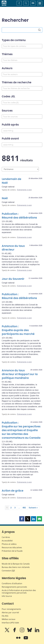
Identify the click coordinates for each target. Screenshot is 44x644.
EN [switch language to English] (33, 3)
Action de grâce (13, 491)
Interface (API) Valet (10, 623)
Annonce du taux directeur (13, 248)
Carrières (6, 537)
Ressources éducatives (12, 547)
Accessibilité (7, 541)
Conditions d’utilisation (12, 583)
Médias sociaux (9, 619)
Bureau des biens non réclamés (16, 567)
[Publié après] (22, 131)
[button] (22, 519)
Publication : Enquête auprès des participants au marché (18, 330)
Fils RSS (5, 616)
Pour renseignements (11, 609)
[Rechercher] (39, 30)
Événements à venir (25, 190)
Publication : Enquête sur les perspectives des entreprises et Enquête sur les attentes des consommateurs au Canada (21, 430)
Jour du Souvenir (13, 279)
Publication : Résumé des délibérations (19, 216)
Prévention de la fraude (12, 551)
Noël (5, 198)
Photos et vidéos (9, 544)
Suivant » (33, 508)
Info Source (7, 596)
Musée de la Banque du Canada (16, 564)
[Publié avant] (22, 145)
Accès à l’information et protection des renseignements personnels (19, 592)
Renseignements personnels (14, 587)
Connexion (8, 571)
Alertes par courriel (10, 612)
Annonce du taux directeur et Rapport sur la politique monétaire (20, 374)
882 (24, 508)
